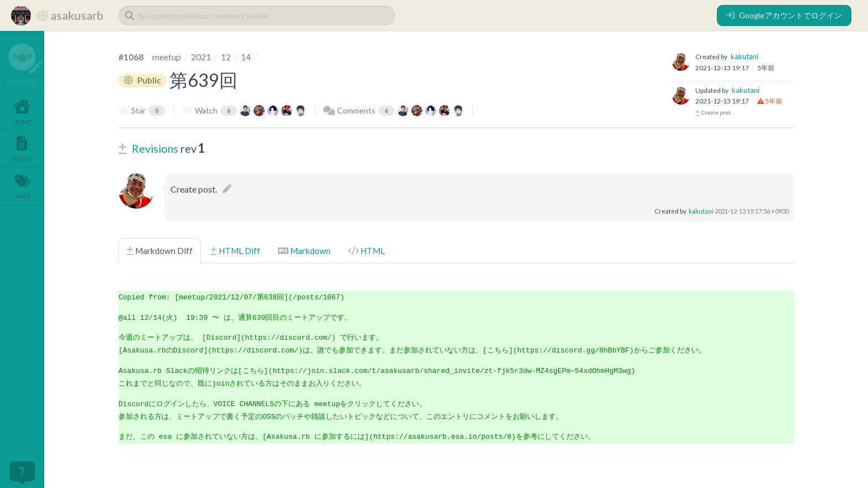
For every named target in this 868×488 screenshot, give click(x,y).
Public (143, 80)
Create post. (714, 113)
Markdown (304, 251)
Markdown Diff (160, 251)
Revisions (155, 149)
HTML (366, 251)
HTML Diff (235, 251)
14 (246, 57)
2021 (201, 57)
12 (226, 57)
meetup (167, 57)
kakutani (745, 56)
